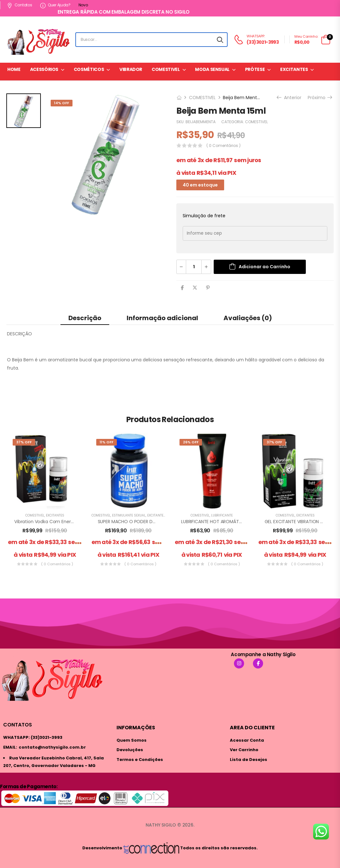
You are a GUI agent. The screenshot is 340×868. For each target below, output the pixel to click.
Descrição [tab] (85, 318)
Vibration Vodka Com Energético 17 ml (55, 522)
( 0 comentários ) (224, 146)
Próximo (320, 98)
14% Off (62, 103)
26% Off (191, 442)
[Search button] (220, 40)
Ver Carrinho (244, 750)
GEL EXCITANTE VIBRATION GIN (296, 522)
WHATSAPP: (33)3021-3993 (33, 737)
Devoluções (130, 750)
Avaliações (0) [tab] (248, 318)
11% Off (107, 442)
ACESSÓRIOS (44, 69)
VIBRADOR (131, 69)
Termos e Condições (140, 760)
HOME (14, 69)
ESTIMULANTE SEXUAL (129, 515)
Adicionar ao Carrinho (264, 267)
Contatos (19, 5)
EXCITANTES (294, 69)
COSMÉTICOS (89, 69)
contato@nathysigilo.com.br (52, 747)
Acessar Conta (247, 740)
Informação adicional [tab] (162, 318)
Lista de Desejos (249, 760)
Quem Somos (132, 740)
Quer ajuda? (55, 5)
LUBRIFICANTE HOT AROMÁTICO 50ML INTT (225, 522)
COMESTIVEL (166, 69)
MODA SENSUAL (212, 69)
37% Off (24, 442)
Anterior (290, 98)
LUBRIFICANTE (222, 515)
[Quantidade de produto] (194, 267)
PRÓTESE (255, 69)
